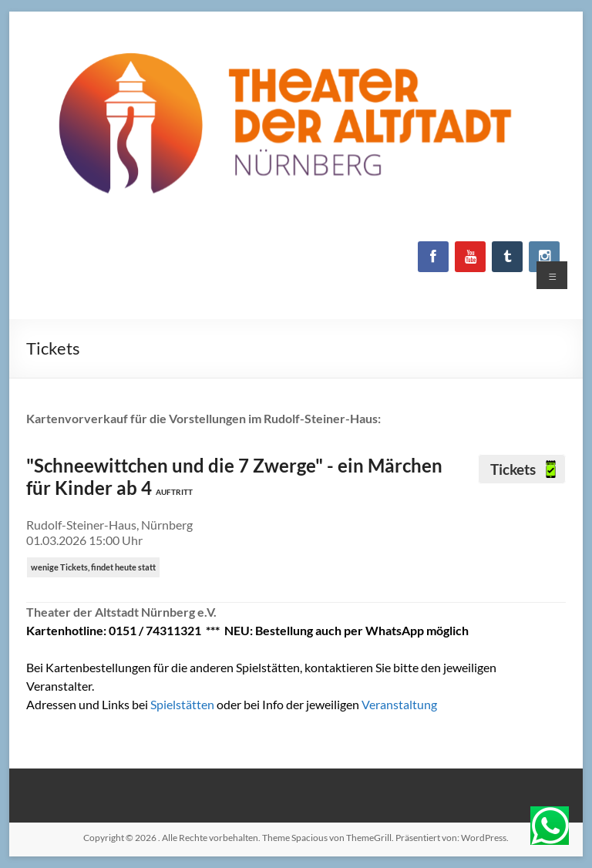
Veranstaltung (399, 704)
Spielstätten (183, 704)
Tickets (515, 469)
